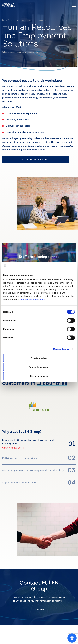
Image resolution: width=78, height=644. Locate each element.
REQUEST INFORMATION (35, 160)
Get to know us (13, 448)
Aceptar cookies (39, 358)
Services (12, 20)
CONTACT (39, 610)
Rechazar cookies (39, 376)
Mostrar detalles (61, 349)
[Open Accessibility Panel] (72, 638)
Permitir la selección (39, 367)
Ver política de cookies (33, 299)
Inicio (4, 20)
